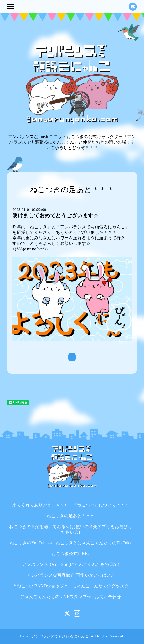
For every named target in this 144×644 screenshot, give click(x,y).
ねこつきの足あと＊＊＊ (71, 516)
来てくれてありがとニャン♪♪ (41, 505)
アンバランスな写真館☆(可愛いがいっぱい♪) (71, 575)
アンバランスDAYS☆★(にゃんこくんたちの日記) (71, 564)
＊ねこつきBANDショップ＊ (40, 586)
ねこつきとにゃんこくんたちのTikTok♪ (94, 543)
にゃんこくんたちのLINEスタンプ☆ (56, 597)
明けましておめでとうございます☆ (55, 215)
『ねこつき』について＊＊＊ (101, 505)
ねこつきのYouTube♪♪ (31, 543)
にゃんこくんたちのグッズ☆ (101, 586)
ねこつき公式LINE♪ (71, 554)
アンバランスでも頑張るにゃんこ (60, 636)
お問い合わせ (108, 597)
